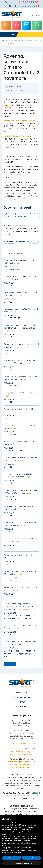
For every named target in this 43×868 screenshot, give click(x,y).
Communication (28, 743)
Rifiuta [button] (12, 858)
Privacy (21, 702)
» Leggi (17, 263)
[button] (40, 819)
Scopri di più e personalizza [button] (21, 863)
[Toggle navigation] (36, 16)
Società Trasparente (21, 697)
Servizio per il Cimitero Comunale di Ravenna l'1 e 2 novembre (21, 215)
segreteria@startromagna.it (22, 752)
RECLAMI (13, 2)
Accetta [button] (31, 858)
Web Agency (14, 743)
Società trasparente (26, 6)
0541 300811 (15, 749)
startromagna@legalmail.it (22, 754)
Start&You (22, 706)
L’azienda (21, 693)
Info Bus (5, 40)
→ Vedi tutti (10, 664)
